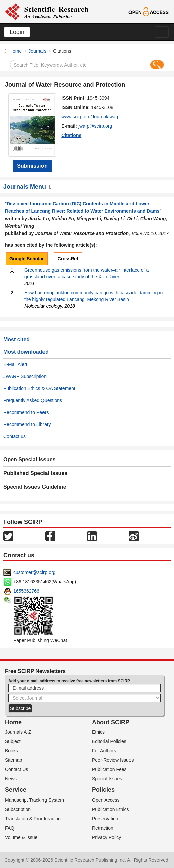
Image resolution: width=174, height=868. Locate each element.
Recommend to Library (27, 424)
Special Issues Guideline (35, 487)
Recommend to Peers (26, 412)
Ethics (98, 732)
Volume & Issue (21, 837)
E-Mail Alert (15, 364)
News (11, 779)
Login (17, 32)
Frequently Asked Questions (33, 400)
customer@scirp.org (34, 572)
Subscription (18, 809)
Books (12, 751)
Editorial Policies (109, 741)
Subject (13, 741)
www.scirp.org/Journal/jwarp (90, 117)
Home (16, 51)
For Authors (104, 751)
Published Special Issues (35, 473)
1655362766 (26, 591)
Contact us (15, 436)
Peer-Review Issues (113, 760)
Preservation (105, 819)
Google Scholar (27, 259)
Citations (71, 135)
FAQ (10, 828)
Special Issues (107, 779)
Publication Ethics (111, 809)
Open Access (106, 800)
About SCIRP (111, 722)
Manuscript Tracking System (34, 800)
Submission (32, 166)
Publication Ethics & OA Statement (39, 388)
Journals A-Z (18, 732)
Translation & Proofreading (33, 819)
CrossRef (68, 259)
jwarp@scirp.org (95, 126)
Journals (37, 51)
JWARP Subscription (25, 376)
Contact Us (17, 769)
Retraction (103, 828)
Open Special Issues (29, 460)
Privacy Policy (107, 837)
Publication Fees (109, 769)
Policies (103, 790)
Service (16, 790)
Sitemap (14, 760)
